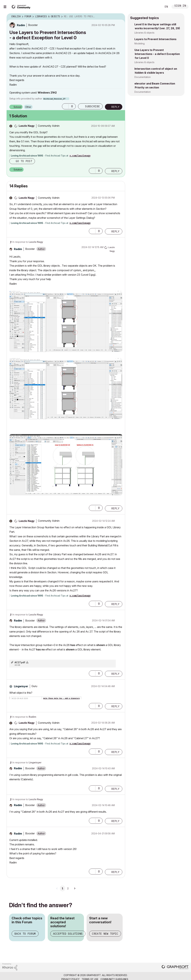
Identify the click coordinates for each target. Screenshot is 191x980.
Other (28, 107)
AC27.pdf (20, 662)
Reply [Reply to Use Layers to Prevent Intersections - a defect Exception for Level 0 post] (115, 107)
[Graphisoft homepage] (175, 967)
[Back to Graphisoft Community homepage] (22, 6)
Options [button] (121, 17)
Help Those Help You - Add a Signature (61, 699)
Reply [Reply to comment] (115, 171)
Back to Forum (25, 934)
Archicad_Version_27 (54, 99)
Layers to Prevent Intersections (155, 39)
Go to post (24, 161)
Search (156, 7)
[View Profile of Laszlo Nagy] (27, 126)
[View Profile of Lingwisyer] (21, 686)
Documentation (143, 77)
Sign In (180, 6)
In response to (28, 242)
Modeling (140, 43)
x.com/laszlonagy (80, 156)
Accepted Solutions (68, 934)
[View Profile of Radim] (21, 25)
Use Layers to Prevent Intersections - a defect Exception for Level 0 (157, 54)
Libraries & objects (144, 33)
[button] (65, 106)
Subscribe (92, 106)
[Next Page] (75, 888)
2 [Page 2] (68, 888)
